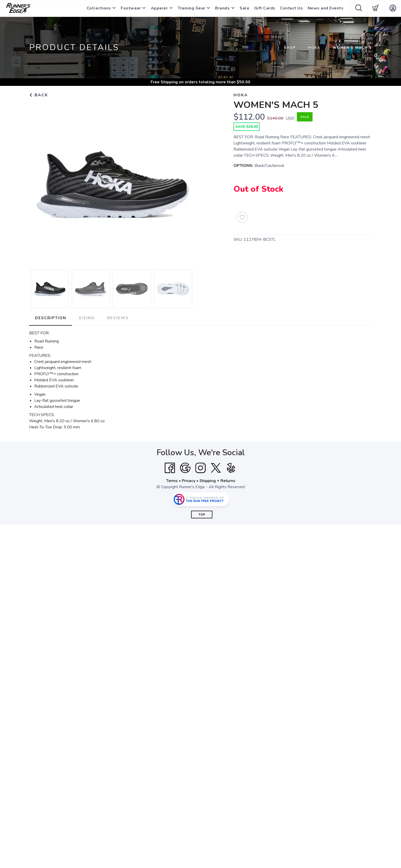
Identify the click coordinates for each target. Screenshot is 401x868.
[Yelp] (231, 468)
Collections (98, 8)
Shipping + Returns (217, 481)
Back (39, 95)
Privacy (189, 481)
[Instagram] (201, 468)
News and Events (326, 8)
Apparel (159, 8)
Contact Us (292, 8)
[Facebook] (170, 468)
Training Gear (191, 8)
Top (202, 514)
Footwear (130, 8)
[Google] (185, 468)
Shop (290, 48)
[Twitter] (216, 468)
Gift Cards (265, 8)
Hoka (314, 48)
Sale (245, 8)
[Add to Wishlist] (242, 217)
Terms (172, 481)
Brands (223, 8)
